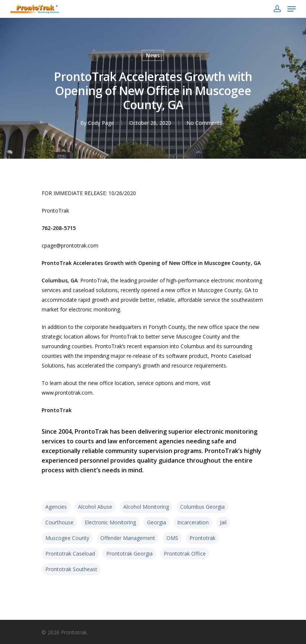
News (153, 55)
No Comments (204, 123)
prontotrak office (185, 554)
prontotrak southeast (71, 569)
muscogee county (67, 538)
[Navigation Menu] (292, 9)
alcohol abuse (95, 507)
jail (223, 522)
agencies (56, 507)
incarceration (193, 522)
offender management (128, 538)
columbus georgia (202, 507)
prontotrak (202, 538)
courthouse (59, 522)
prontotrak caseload (70, 554)
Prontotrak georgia (129, 554)
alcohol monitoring (146, 507)
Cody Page (101, 123)
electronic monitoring (110, 522)
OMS (172, 538)
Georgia (157, 522)
